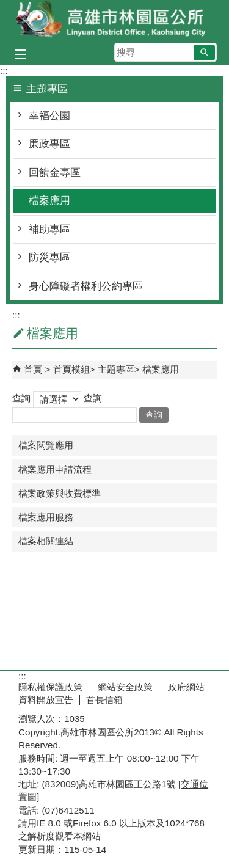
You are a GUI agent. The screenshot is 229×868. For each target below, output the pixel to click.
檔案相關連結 (46, 541)
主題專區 (116, 369)
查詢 (21, 398)
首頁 (33, 369)
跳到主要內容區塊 (6, 6)
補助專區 (49, 229)
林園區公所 (115, 20)
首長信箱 (104, 700)
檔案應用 (49, 201)
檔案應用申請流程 (55, 469)
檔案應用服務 (46, 517)
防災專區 (49, 257)
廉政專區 (49, 144)
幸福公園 (49, 116)
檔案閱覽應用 (46, 445)
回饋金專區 (55, 173)
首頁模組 (71, 369)
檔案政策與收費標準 (60, 493)
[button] (204, 53)
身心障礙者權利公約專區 (86, 286)
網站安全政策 (124, 687)
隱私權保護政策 (50, 687)
